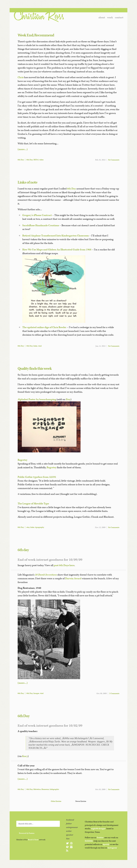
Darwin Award (73, 579)
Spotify (106, 844)
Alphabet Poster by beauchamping (37, 399)
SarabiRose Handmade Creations (41, 225)
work (110, 18)
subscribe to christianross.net (67, 851)
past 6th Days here (64, 565)
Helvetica (37, 789)
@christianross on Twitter (67, 843)
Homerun (45, 789)
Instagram (112, 848)
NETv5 (36, 160)
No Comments (114, 160)
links (35, 346)
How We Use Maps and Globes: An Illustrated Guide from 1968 (57, 250)
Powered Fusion (27, 833)
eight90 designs (98, 829)
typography (40, 527)
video (41, 160)
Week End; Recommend (36, 35)
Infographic (54, 789)
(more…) (23, 149)
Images (36, 693)
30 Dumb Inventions (46, 575)
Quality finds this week (35, 369)
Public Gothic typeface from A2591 (37, 477)
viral (40, 346)
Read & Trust (33, 840)
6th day (23, 550)
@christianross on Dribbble (71, 843)
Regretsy (22, 460)
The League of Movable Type (33, 504)
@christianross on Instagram (71, 847)
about (102, 18)
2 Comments (114, 694)
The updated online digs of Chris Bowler (44, 327)
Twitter (100, 838)
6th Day (21, 160)
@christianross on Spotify (67, 847)
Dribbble (89, 841)
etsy (28, 527)
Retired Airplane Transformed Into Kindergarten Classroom (56, 236)
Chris (21, 77)
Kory (25, 756)
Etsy (68, 399)
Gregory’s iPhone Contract (37, 215)
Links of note (27, 182)
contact (119, 18)
